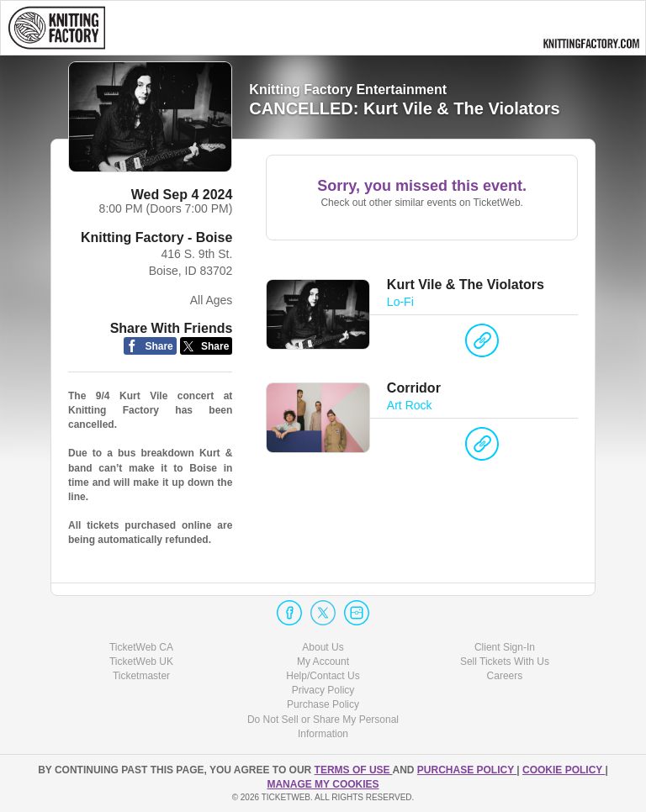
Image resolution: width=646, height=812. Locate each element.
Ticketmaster (141, 676)
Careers (505, 676)
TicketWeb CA (141, 647)
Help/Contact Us (323, 676)
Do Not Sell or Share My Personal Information (323, 727)
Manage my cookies (323, 784)
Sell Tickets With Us (505, 662)
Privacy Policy (323, 690)
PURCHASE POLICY (467, 770)
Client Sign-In (505, 647)
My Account (323, 662)
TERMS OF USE (354, 770)
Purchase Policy (323, 704)
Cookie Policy (564, 770)
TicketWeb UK (141, 662)
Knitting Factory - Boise (156, 237)
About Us (323, 647)
